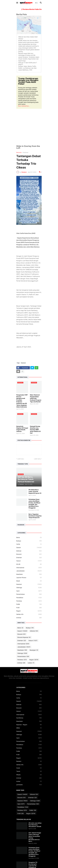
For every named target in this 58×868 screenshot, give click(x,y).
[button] (17, 3)
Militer (29, 728)
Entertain (29, 558)
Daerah (29, 548)
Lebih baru (21, 459)
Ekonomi (29, 554)
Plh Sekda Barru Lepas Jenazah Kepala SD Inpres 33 (35, 491)
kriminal (29, 618)
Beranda (19, 152)
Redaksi (29, 761)
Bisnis (29, 538)
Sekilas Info (29, 614)
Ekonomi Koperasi (24, 637)
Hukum (29, 561)
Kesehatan (29, 574)
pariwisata (29, 785)
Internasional (29, 568)
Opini (29, 591)
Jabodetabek (29, 571)
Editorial (29, 551)
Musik (29, 581)
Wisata (29, 775)
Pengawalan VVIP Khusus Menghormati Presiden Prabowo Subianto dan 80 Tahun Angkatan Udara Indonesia (22, 401)
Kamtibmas (29, 718)
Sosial (29, 768)
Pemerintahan (29, 594)
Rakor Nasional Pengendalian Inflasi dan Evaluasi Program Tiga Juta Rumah (36, 398)
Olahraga (29, 588)
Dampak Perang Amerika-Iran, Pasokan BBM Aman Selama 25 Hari (35, 430)
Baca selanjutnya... (24, 106)
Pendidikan (29, 598)
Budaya (29, 541)
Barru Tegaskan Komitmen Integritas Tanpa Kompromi (35, 516)
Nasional (26, 152)
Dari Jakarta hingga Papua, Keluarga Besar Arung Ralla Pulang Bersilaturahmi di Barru (35, 837)
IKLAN (29, 564)
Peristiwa (29, 601)
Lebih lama (37, 459)
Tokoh (29, 771)
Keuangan (34, 650)
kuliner (31, 663)
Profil (29, 608)
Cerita (29, 544)
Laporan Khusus (29, 578)
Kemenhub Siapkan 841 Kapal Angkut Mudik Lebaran (22, 429)
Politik (29, 604)
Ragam (29, 611)
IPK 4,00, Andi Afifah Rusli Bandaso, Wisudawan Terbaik (35, 825)
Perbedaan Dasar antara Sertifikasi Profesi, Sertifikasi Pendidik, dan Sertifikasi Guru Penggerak (34, 504)
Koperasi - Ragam (29, 725)
